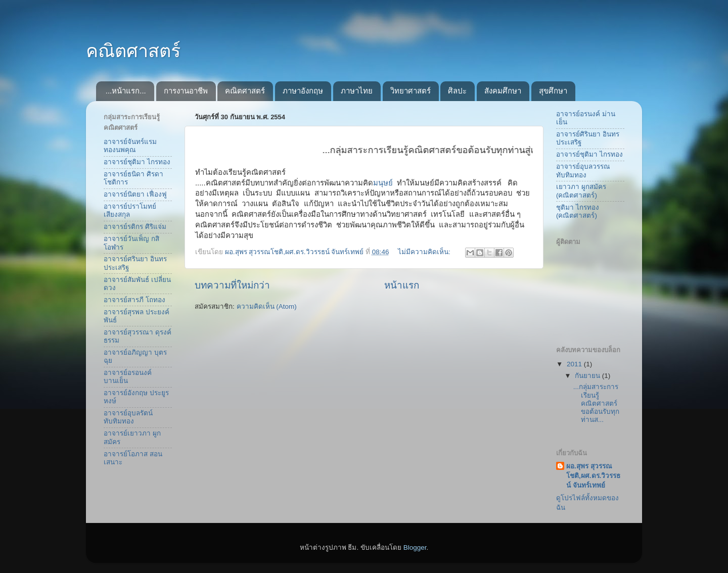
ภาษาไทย (357, 91)
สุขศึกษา (553, 91)
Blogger (415, 547)
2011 (575, 364)
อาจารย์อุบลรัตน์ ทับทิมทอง (128, 417)
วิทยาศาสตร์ (411, 91)
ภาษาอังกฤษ (303, 91)
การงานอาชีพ (186, 91)
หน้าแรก (402, 285)
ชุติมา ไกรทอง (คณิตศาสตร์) (578, 211)
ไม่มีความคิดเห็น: (425, 252)
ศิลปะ (457, 91)
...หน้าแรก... (126, 91)
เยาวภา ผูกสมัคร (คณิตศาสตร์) (581, 191)
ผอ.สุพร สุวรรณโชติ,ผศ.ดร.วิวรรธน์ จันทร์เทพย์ (593, 476)
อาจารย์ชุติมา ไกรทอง (137, 162)
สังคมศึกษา (503, 91)
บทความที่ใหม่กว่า (232, 285)
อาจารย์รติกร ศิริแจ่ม (135, 227)
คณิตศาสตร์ (133, 51)
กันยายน (588, 376)
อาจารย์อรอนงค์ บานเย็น (128, 377)
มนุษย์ (384, 183)
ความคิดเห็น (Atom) (267, 306)
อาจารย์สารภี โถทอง (134, 300)
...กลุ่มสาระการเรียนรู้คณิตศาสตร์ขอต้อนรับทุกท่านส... (596, 403)
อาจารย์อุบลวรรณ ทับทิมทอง (583, 171)
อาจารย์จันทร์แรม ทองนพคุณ (130, 146)
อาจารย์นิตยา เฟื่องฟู (135, 194)
